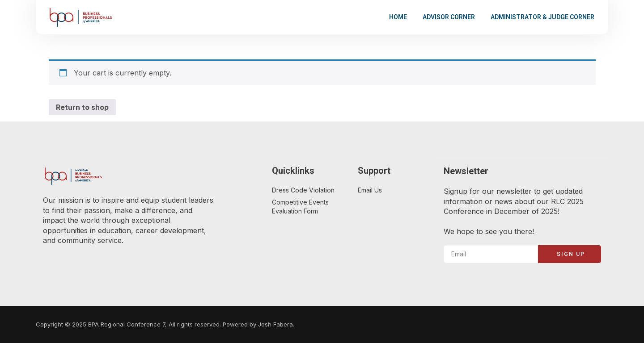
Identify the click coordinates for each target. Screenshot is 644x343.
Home (398, 17)
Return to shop (82, 107)
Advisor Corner (449, 17)
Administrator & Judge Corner (542, 17)
